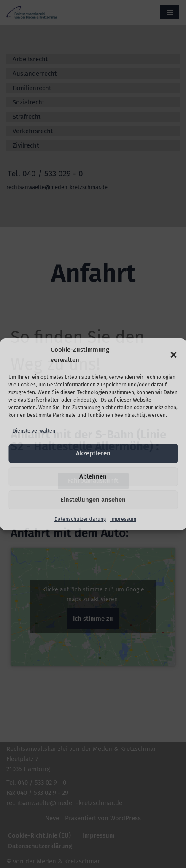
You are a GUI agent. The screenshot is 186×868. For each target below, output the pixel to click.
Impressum (123, 519)
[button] (173, 355)
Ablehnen (93, 476)
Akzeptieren (93, 453)
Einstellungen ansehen (93, 500)
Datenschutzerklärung (80, 519)
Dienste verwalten (34, 431)
